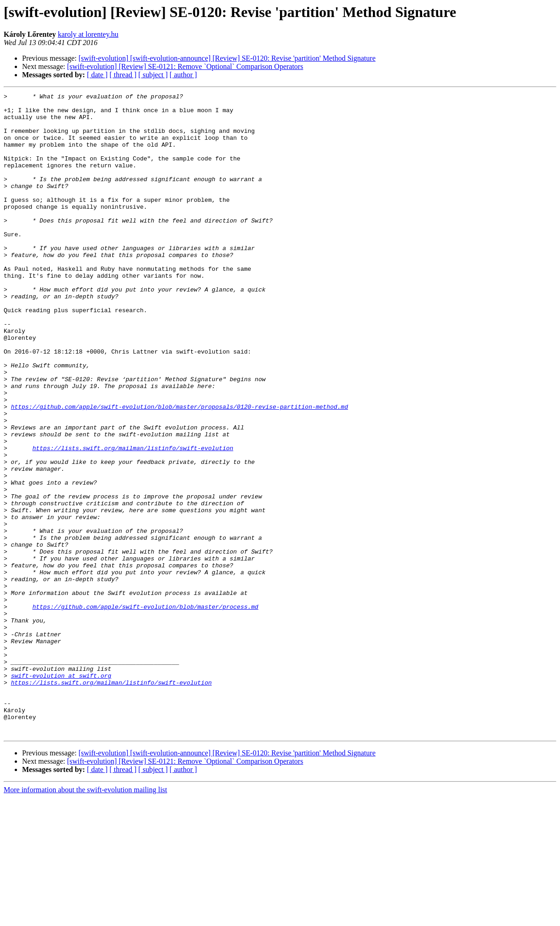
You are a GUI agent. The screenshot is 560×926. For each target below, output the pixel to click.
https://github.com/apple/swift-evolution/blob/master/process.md (145, 710)
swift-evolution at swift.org (61, 793)
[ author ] (183, 75)
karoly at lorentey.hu (88, 34)
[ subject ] (153, 75)
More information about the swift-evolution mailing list (86, 918)
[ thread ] (123, 75)
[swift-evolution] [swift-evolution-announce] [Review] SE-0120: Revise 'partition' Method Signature (227, 58)
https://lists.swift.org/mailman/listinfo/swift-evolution (133, 520)
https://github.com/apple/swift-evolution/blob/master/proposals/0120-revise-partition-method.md (180, 470)
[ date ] (97, 75)
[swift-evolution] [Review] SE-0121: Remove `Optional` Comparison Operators (185, 66)
